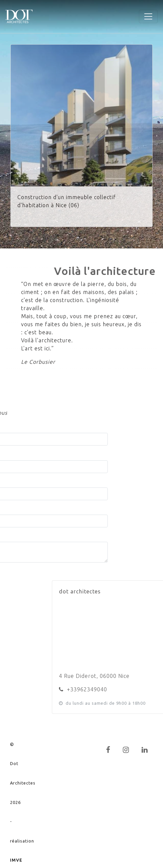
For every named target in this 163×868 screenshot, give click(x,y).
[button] (6, 136)
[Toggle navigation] (148, 16)
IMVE (16, 860)
